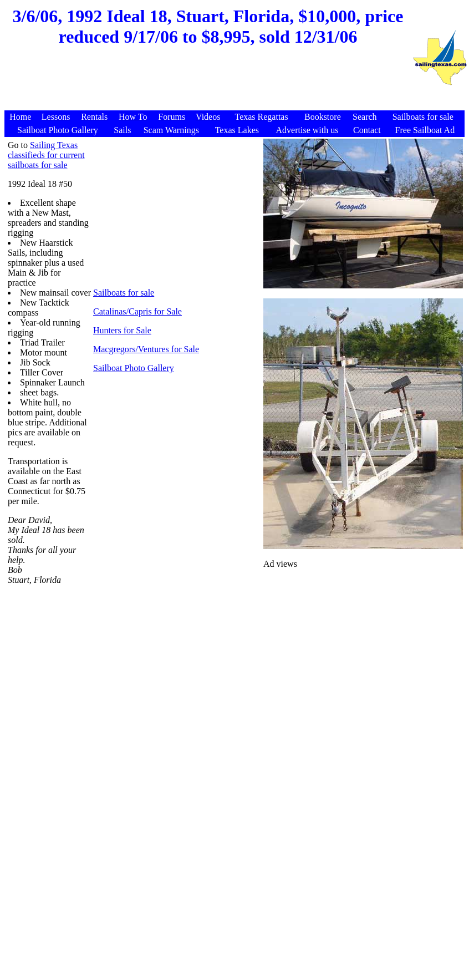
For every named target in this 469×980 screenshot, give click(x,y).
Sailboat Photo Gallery (134, 368)
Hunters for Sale (122, 330)
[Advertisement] (208, 84)
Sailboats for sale (124, 293)
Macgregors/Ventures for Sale (146, 349)
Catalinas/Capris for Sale (137, 311)
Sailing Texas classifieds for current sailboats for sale (46, 155)
